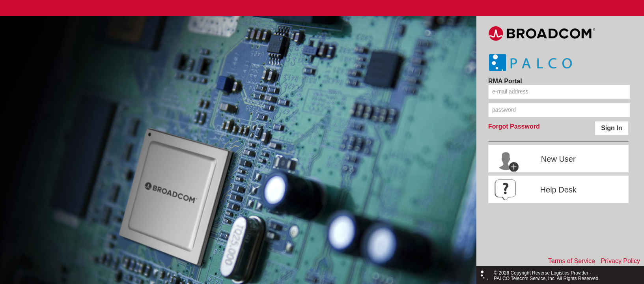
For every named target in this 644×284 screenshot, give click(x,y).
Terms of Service (572, 261)
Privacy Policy (620, 261)
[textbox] (559, 92)
